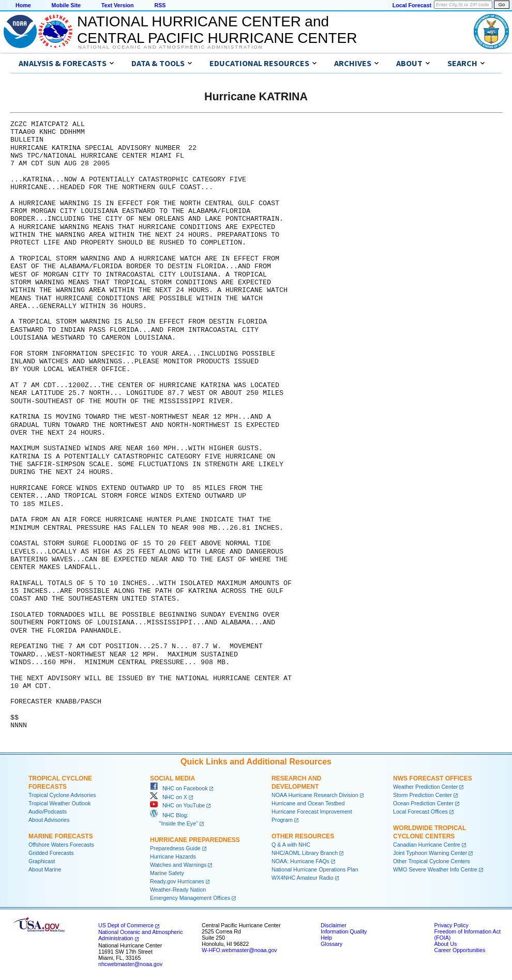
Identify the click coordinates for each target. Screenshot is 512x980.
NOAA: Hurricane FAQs (300, 861)
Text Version (118, 5)
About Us (445, 944)
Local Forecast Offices (420, 811)
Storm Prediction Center (423, 795)
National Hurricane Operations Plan (315, 869)
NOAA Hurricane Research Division (315, 795)
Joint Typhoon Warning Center (430, 853)
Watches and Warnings (178, 865)
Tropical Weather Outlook (59, 803)
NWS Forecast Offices (433, 778)
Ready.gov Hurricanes (177, 881)
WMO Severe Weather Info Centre (435, 869)
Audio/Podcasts (48, 811)
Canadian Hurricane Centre (427, 845)
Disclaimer (334, 925)
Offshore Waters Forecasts (61, 845)
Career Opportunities (460, 950)
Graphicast (42, 861)
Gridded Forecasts (51, 853)
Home (23, 5)
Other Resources (303, 836)
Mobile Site (66, 5)
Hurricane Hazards (173, 856)
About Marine (45, 869)
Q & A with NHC (291, 845)
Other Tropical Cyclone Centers (432, 861)
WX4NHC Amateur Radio (303, 878)
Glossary (332, 944)
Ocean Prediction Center (423, 803)
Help (326, 938)
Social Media (172, 778)
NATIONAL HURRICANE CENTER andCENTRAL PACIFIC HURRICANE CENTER (217, 30)
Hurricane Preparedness (195, 840)
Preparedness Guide (175, 848)
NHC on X (169, 797)
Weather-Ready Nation (178, 890)
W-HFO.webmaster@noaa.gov (239, 950)
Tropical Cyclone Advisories (62, 795)
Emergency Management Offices (190, 898)
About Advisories (49, 820)
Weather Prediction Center (425, 787)
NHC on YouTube (177, 805)
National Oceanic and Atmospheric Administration (170, 47)
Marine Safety (167, 873)
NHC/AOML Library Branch (305, 853)
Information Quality (344, 931)
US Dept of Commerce (126, 925)
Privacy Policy (451, 925)
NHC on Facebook (179, 788)
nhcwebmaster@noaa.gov (130, 964)
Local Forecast (412, 5)
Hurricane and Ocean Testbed (308, 803)
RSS (160, 5)
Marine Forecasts (61, 836)
